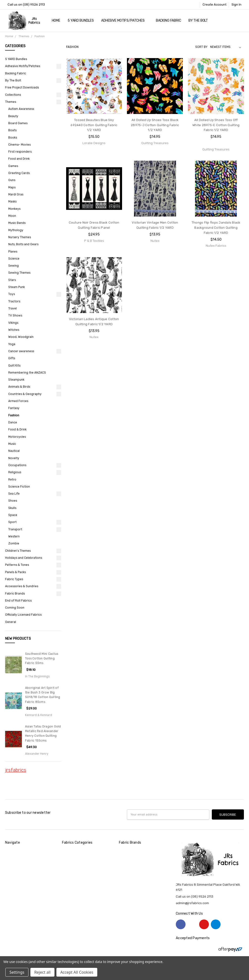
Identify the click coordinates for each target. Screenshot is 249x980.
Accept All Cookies (77, 972)
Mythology (16, 230)
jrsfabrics (16, 770)
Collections (13, 95)
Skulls (12, 508)
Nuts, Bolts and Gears (23, 244)
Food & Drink (17, 429)
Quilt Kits (14, 366)
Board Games (18, 123)
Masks (12, 201)
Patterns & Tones (17, 565)
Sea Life (14, 494)
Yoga (12, 344)
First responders (20, 152)
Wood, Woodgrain (21, 337)
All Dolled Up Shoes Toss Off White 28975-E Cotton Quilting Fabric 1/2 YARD (216, 125)
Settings (17, 972)
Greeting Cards (19, 173)
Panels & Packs (15, 572)
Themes (11, 102)
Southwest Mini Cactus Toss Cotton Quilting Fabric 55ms (42, 659)
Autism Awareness (21, 109)
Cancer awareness (21, 351)
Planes (13, 252)
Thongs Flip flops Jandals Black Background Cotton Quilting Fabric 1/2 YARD (216, 228)
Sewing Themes (19, 273)
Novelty (14, 458)
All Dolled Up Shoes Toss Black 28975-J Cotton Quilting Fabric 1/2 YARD (155, 125)
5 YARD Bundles (81, 21)
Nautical (14, 451)
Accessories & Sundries (22, 586)
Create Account (214, 4)
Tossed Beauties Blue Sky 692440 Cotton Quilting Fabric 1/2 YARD (94, 125)
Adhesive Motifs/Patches (125, 21)
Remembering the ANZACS (27, 373)
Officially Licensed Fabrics (23, 615)
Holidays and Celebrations (24, 558)
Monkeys (14, 209)
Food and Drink (19, 159)
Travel (13, 308)
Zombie (14, 543)
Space (13, 515)
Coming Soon (15, 608)
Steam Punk (17, 287)
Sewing (13, 266)
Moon (12, 216)
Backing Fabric (169, 21)
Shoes (13, 501)
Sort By (201, 47)
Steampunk (16, 380)
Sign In (236, 4)
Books (13, 138)
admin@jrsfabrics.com (192, 903)
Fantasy (14, 408)
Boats (12, 130)
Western (14, 536)
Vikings (13, 323)
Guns (12, 180)
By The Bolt (200, 21)
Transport (15, 529)
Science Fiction (19, 487)
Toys (12, 294)
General (11, 622)
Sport (12, 522)
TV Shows (15, 315)
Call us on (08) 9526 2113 (26, 4)
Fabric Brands (15, 594)
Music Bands (17, 223)
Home (56, 21)
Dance (13, 422)
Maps (12, 187)
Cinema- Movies (19, 145)
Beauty (13, 116)
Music (12, 444)
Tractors (14, 301)
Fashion (14, 415)
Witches (14, 330)
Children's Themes (18, 551)
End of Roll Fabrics (18, 601)
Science (14, 259)
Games (13, 166)
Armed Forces (18, 401)
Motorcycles (17, 437)
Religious (15, 472)
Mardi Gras (16, 194)
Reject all (42, 972)
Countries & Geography (25, 394)
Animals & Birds (19, 387)
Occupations (17, 465)
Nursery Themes (20, 237)
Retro (12, 480)
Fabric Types (14, 579)
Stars (12, 280)
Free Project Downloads (22, 87)
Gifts (12, 358)
